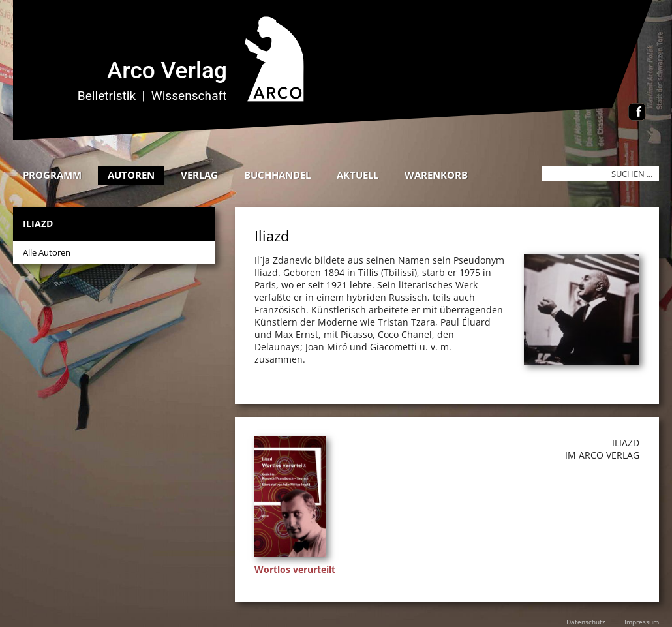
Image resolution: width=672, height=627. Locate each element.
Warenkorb (436, 175)
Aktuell (358, 175)
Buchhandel (277, 175)
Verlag (199, 175)
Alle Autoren (47, 252)
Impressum (642, 622)
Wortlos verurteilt (295, 569)
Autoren (131, 175)
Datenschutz (586, 622)
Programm (52, 175)
